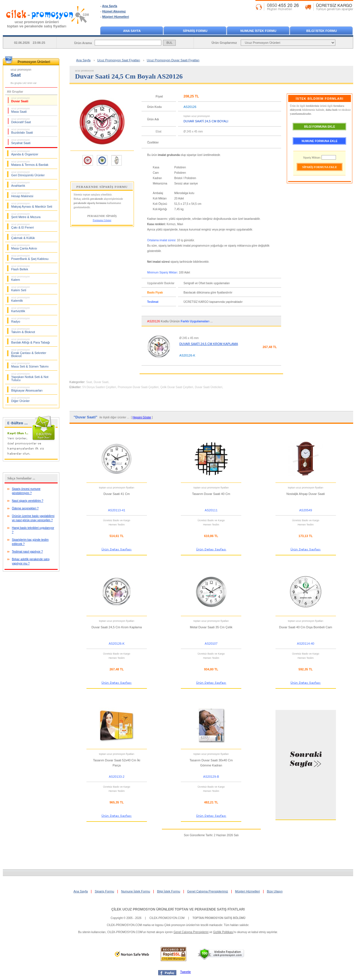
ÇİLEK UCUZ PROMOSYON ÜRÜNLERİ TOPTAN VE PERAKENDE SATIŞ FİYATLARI (178, 909)
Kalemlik (21, 299)
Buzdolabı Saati (22, 131)
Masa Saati (21, 110)
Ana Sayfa (109, 6)
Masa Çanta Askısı (24, 247)
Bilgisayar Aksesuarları (27, 389)
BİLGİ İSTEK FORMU (322, 31)
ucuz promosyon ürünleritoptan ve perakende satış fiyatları (37, 24)
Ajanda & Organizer (25, 153)
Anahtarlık (21, 184)
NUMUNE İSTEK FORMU (258, 31)
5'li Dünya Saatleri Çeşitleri (99, 387)
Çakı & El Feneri (23, 226)
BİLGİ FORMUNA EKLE (320, 127)
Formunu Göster (102, 220)
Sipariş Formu (104, 891)
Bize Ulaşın (275, 891)
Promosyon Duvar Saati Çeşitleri (138, 387)
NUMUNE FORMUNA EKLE (320, 141)
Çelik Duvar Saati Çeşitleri (177, 387)
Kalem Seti (21, 289)
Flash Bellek (21, 268)
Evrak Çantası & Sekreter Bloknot (29, 353)
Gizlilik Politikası (223, 932)
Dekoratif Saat (21, 121)
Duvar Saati (21, 100)
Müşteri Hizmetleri (116, 17)
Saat (89, 382)
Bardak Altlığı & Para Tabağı (31, 341)
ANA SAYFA (132, 31)
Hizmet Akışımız (114, 11)
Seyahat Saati (21, 142)
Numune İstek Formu (135, 891)
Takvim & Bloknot (23, 331)
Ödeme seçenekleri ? (25, 508)
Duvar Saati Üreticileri (209, 387)
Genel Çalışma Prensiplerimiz (208, 891)
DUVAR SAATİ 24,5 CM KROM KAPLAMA (209, 344)
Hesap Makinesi (22, 195)
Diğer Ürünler (21, 399)
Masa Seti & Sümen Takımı (30, 365)
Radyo (21, 320)
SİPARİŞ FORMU (195, 31)
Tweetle (186, 972)
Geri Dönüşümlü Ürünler (28, 174)
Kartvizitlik (21, 310)
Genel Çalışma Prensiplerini (191, 932)
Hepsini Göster (142, 417)
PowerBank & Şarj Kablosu (30, 257)
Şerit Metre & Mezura (26, 216)
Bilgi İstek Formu (169, 891)
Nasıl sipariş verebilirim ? (28, 501)
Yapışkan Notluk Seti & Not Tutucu (30, 377)
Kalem (21, 278)
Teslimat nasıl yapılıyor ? (27, 552)
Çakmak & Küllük (23, 236)
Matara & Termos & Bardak (30, 163)
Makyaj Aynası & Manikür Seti (32, 205)
